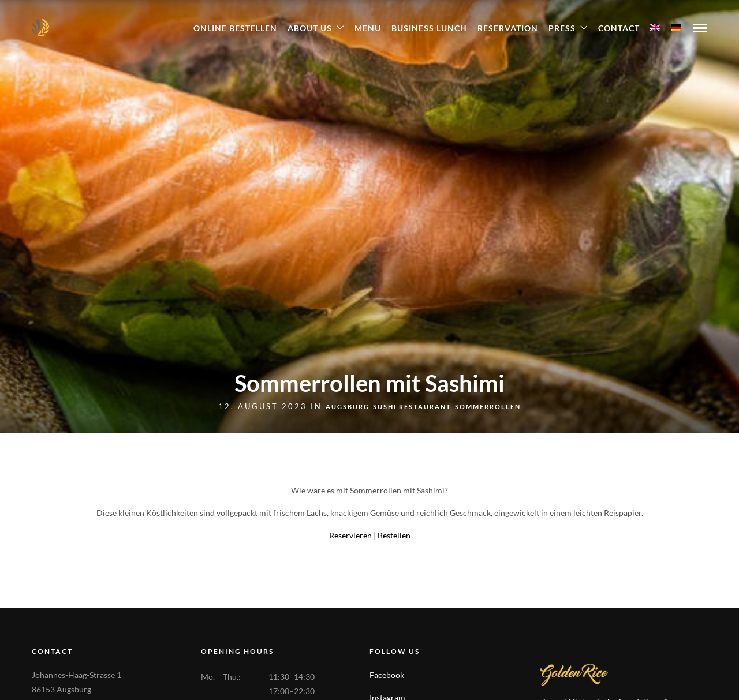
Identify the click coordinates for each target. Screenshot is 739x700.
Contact (619, 28)
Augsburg (348, 407)
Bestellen (394, 535)
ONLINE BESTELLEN (235, 28)
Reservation (508, 28)
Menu (368, 28)
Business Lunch (429, 28)
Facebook (387, 675)
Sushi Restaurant (412, 407)
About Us (310, 28)
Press (562, 28)
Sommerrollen (488, 407)
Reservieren (350, 535)
